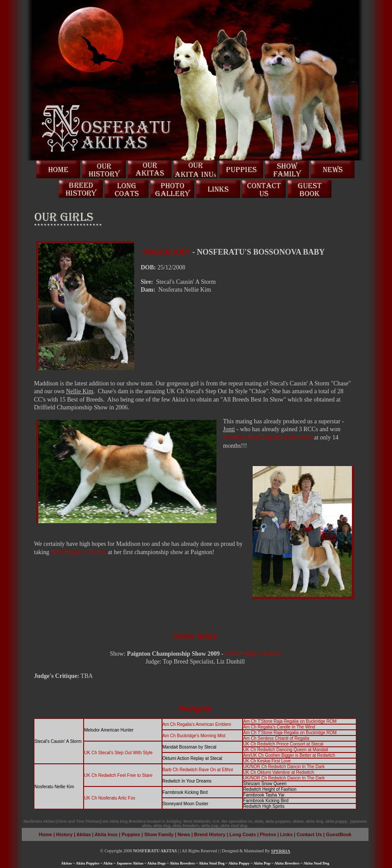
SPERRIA (280, 851)
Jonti (229, 429)
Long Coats (243, 834)
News (185, 834)
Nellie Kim (80, 391)
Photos (268, 834)
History (64, 834)
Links (286, 834)
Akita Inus (106, 834)
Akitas (84, 834)
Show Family (159, 834)
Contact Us (309, 834)
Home (46, 834)
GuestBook (339, 834)
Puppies (131, 834)
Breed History (209, 834)
